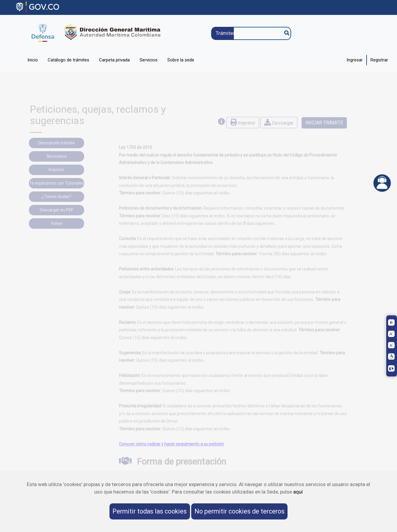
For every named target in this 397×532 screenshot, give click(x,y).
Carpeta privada (114, 60)
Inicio (33, 60)
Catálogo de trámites (68, 60)
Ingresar (355, 60)
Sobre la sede (181, 60)
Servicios (149, 60)
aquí (298, 492)
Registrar (379, 60)
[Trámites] (248, 33)
